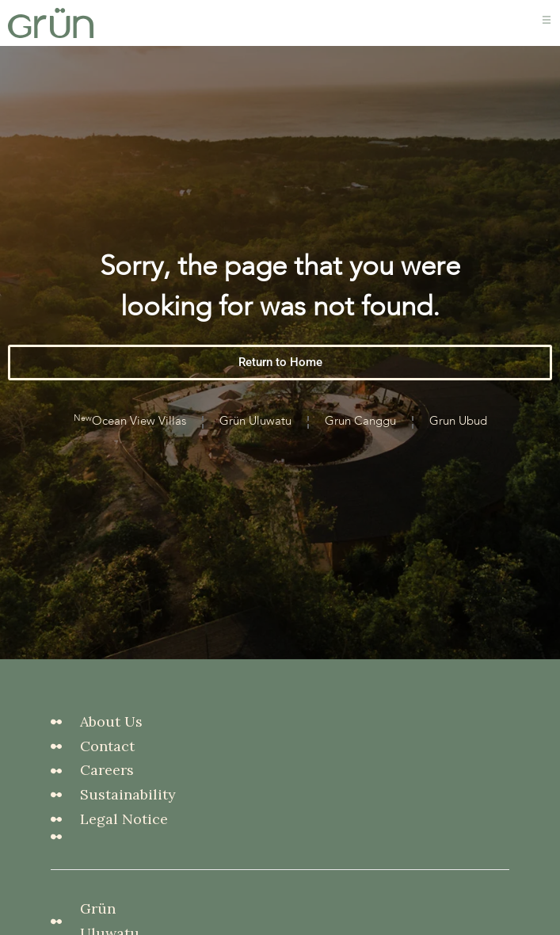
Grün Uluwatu (255, 431)
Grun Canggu (360, 431)
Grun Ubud (458, 431)
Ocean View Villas (130, 429)
